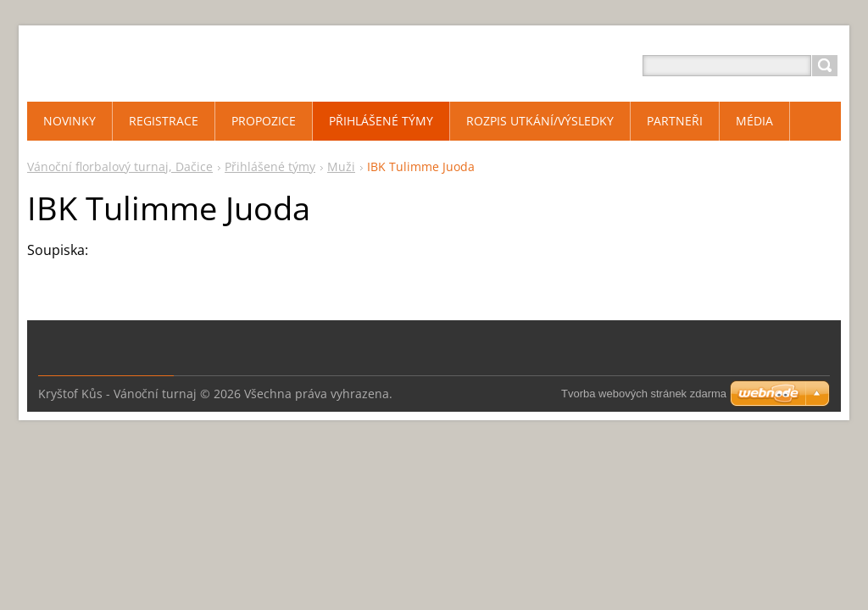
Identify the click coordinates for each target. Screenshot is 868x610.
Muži (341, 166)
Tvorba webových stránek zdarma (644, 394)
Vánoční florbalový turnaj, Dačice (120, 166)
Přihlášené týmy (270, 166)
